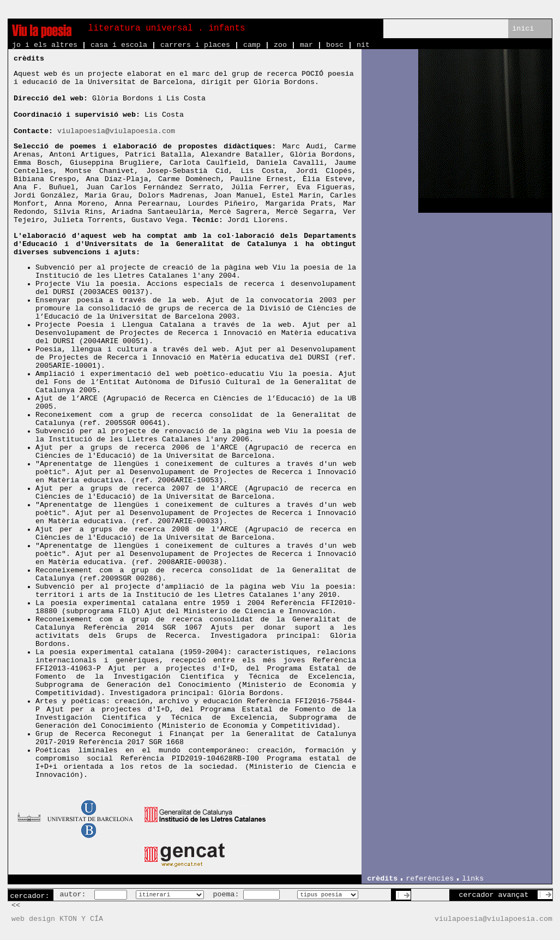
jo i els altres (45, 45)
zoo (280, 45)
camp (252, 45)
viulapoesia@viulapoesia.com (116, 131)
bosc (335, 45)
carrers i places (195, 45)
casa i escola (119, 45)
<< (16, 905)
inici (523, 29)
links (473, 879)
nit (363, 45)
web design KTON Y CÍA (57, 919)
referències (430, 879)
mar (306, 45)
